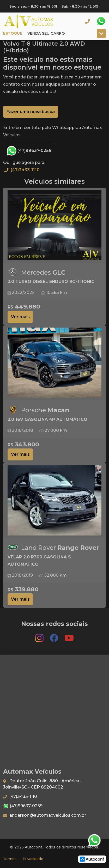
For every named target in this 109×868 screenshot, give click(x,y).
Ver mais (20, 317)
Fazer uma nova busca (31, 112)
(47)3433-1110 (21, 170)
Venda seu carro (46, 33)
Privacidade (33, 859)
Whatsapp (101, 21)
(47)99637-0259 (29, 151)
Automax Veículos (35, 21)
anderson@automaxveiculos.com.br (45, 815)
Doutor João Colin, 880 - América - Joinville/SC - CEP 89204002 (43, 784)
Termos (10, 859)
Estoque (13, 33)
